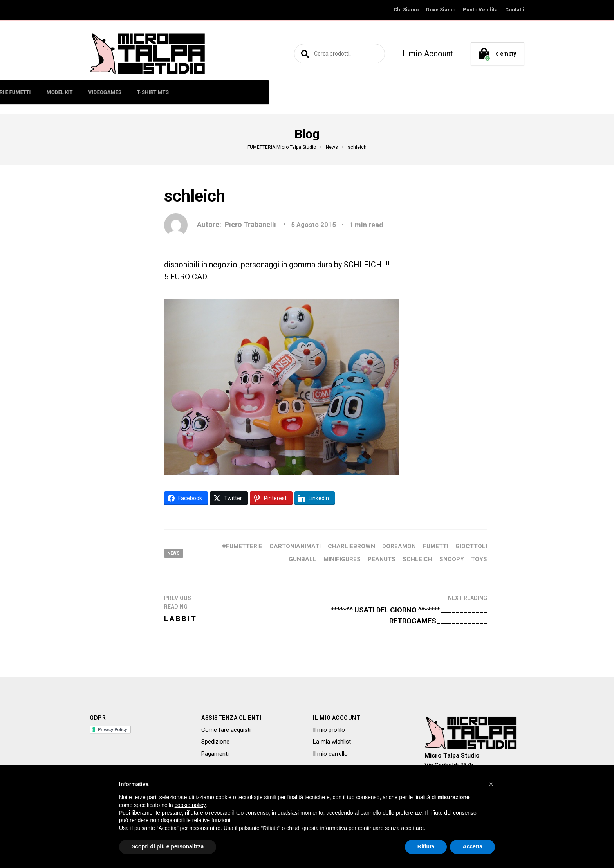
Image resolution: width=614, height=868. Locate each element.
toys (479, 559)
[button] (491, 784)
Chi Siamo (406, 10)
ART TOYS (219, 92)
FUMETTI (436, 546)
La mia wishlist (332, 742)
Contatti (515, 10)
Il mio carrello (330, 754)
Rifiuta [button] (426, 846)
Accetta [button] (472, 846)
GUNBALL (302, 559)
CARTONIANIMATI (295, 546)
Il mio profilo (329, 730)
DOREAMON (399, 546)
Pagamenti (215, 754)
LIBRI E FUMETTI (266, 92)
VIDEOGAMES (360, 92)
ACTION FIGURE (124, 92)
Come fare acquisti (226, 730)
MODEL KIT (315, 92)
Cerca (304, 54)
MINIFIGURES (175, 92)
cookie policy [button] (190, 805)
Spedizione (215, 742)
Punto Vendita (480, 10)
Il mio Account (428, 54)
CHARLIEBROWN (351, 546)
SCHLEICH (417, 559)
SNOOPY (452, 559)
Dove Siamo (441, 10)
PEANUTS (382, 559)
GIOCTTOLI (471, 546)
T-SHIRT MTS (408, 92)
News (174, 553)
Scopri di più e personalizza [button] (168, 846)
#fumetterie (242, 546)
